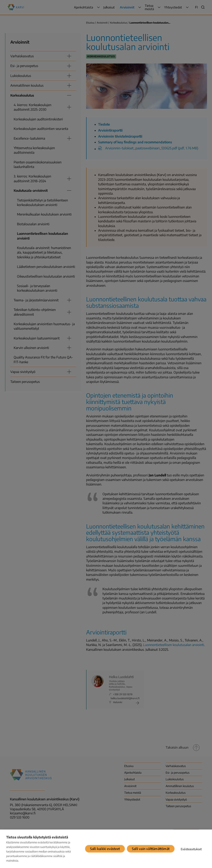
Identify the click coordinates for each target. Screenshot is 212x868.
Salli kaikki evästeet (105, 849)
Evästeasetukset (191, 849)
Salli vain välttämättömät (151, 849)
